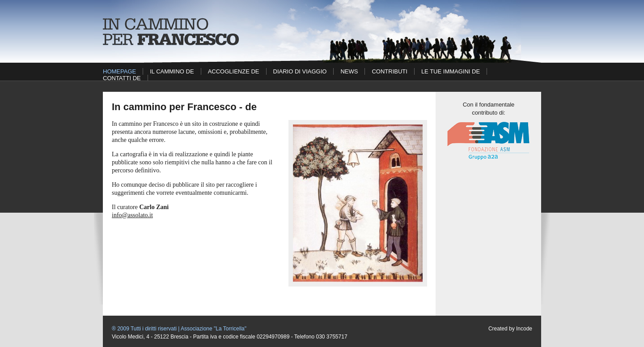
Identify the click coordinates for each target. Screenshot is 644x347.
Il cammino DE (172, 71)
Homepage (119, 71)
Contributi (389, 71)
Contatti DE (122, 78)
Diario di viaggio (300, 71)
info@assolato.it (132, 215)
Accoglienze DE (234, 71)
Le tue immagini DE (451, 71)
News (349, 71)
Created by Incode (510, 329)
